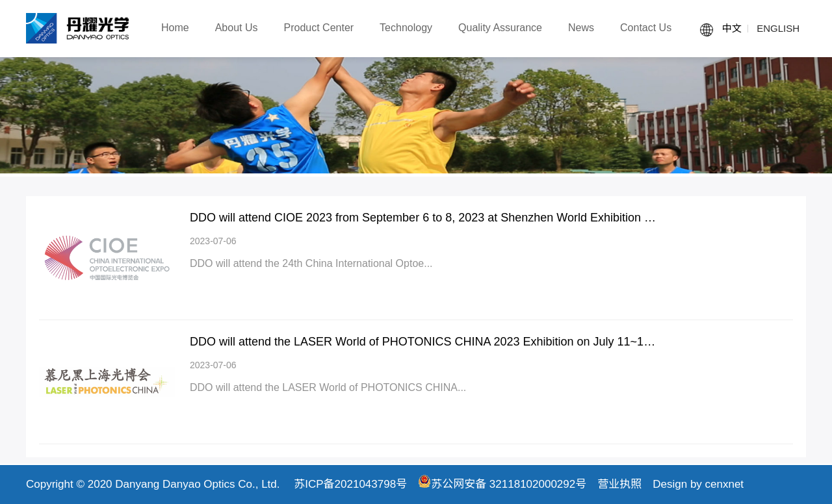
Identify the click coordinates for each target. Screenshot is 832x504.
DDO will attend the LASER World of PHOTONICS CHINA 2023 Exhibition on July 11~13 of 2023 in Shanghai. (423, 342)
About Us (237, 28)
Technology (406, 28)
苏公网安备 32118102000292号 (502, 484)
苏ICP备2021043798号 (350, 484)
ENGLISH (778, 28)
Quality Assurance (500, 28)
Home (175, 28)
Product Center (319, 28)
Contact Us (646, 28)
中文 (732, 28)
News (581, 28)
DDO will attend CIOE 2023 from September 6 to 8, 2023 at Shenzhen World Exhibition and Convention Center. (423, 218)
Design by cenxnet (698, 484)
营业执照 (619, 484)
